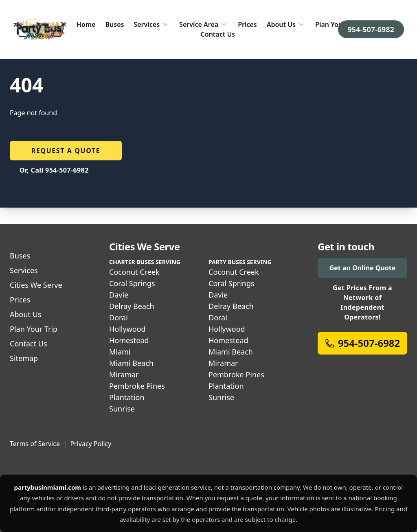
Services (151, 24)
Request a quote (66, 151)
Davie (119, 295)
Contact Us (218, 34)
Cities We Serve (36, 285)
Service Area (204, 24)
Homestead (129, 340)
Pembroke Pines (137, 386)
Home (86, 24)
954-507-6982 (371, 29)
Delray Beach (132, 306)
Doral (119, 317)
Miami (120, 352)
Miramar (124, 374)
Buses (115, 24)
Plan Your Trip (337, 24)
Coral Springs (132, 283)
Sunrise (122, 409)
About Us (286, 24)
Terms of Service (35, 444)
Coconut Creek (134, 272)
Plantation (127, 397)
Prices (247, 24)
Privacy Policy (91, 444)
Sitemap (24, 358)
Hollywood (127, 329)
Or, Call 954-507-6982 (54, 170)
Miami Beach (131, 363)
